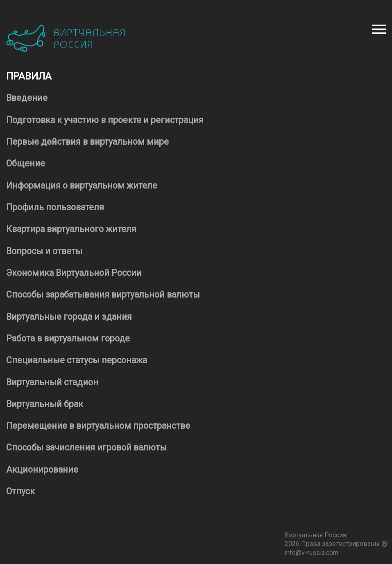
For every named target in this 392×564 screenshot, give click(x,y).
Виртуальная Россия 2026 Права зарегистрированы (336, 539)
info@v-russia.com (312, 553)
